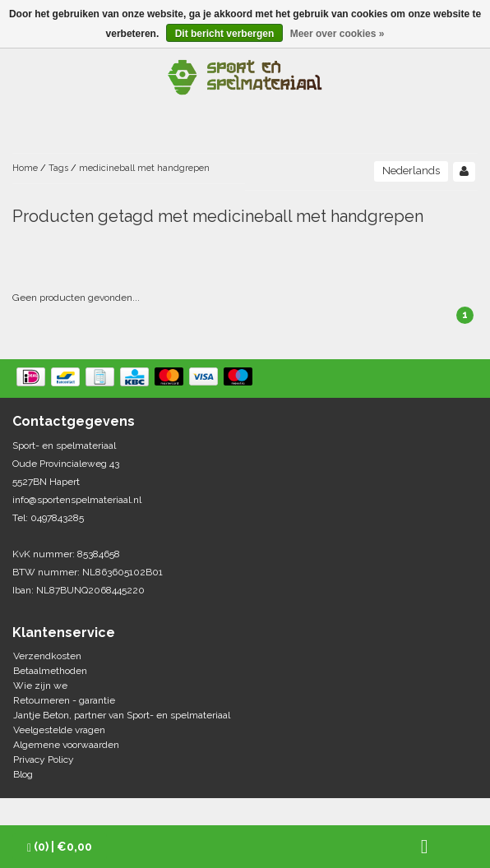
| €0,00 (60, 847)
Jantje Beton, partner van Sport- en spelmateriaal (122, 715)
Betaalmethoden (50, 671)
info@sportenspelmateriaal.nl (77, 500)
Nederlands (411, 171)
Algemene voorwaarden (66, 745)
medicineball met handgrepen (144, 168)
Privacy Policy (44, 759)
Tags (58, 168)
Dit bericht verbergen (225, 34)
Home (25, 168)
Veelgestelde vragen (59, 730)
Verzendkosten (47, 656)
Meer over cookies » (337, 34)
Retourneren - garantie (64, 700)
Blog (23, 774)
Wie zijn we (40, 686)
